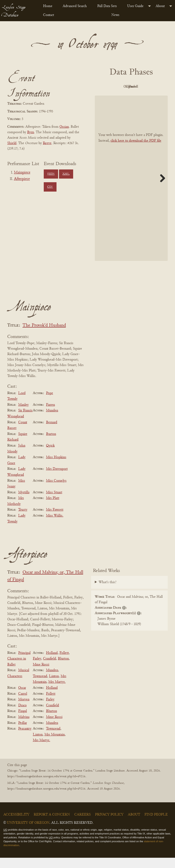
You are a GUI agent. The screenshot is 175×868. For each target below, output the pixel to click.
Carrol (23, 704)
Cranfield (50, 669)
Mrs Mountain (55, 745)
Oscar (22, 698)
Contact (49, 15)
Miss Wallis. (55, 526)
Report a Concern (52, 825)
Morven (24, 710)
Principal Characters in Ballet (19, 669)
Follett (64, 663)
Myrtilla (24, 503)
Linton (54, 686)
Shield (12, 143)
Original (143, 87)
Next (161, 188)
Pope (50, 403)
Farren (50, 415)
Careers (82, 825)
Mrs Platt (53, 508)
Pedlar (23, 733)
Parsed (143, 97)
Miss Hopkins (56, 468)
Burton (51, 444)
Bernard (52, 433)
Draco (22, 716)
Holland (52, 663)
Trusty (23, 520)
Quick (50, 456)
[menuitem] (49, 6)
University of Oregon (28, 833)
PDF (118, 87)
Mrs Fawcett (55, 520)
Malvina (24, 727)
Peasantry (25, 739)
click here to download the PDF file (136, 151)
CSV (50, 187)
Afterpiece (22, 179)
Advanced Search (75, 6)
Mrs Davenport (57, 479)
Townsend (40, 686)
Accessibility (16, 825)
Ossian (64, 127)
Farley (37, 669)
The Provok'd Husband (44, 336)
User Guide (135, 6)
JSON (51, 174)
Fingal (23, 722)
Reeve (47, 143)
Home (48, 6)
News (115, 15)
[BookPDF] (131, 188)
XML (66, 174)
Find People (156, 825)
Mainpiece (22, 173)
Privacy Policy (109, 825)
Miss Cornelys (56, 491)
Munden (52, 421)
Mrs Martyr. (57, 692)
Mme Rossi (41, 675)
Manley (23, 415)
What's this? (108, 593)
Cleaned (118, 97)
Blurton (63, 669)
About (160, 6)
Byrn (31, 132)
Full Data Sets (107, 6)
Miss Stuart (54, 503)
